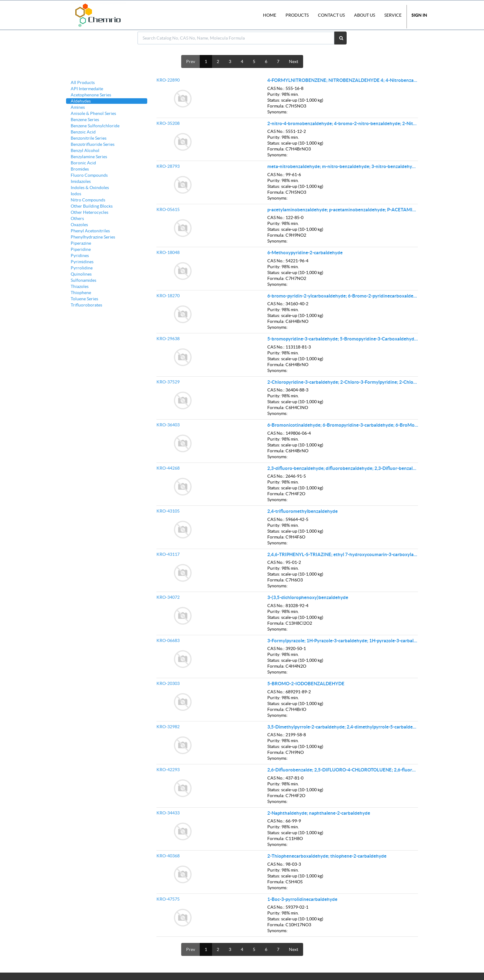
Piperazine (81, 243)
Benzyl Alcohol (85, 150)
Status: (274, 100)
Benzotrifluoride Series (93, 144)
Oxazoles (79, 225)
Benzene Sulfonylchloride (95, 126)
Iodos (76, 194)
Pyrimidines (82, 262)
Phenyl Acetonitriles (90, 231)
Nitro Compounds (88, 200)
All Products (83, 82)
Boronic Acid (83, 163)
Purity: (274, 94)
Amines (78, 107)
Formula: (276, 106)
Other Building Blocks (92, 206)
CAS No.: (276, 88)
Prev (191, 61)
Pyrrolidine (82, 268)
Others (77, 218)
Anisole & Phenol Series (93, 113)
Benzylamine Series (89, 157)
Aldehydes (81, 101)
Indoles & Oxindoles (90, 188)
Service (393, 15)
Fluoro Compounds (89, 175)
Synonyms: (277, 112)
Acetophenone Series (91, 95)
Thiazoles (80, 286)
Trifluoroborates (86, 305)
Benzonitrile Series (89, 138)
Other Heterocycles (90, 212)
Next (294, 61)
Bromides (80, 169)
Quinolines (81, 274)
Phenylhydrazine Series (93, 237)
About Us (365, 15)
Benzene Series (85, 120)
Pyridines (80, 256)
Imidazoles (81, 181)
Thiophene (81, 293)
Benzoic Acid (83, 132)
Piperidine (81, 249)
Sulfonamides (83, 280)
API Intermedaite (87, 89)
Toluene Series (84, 299)
